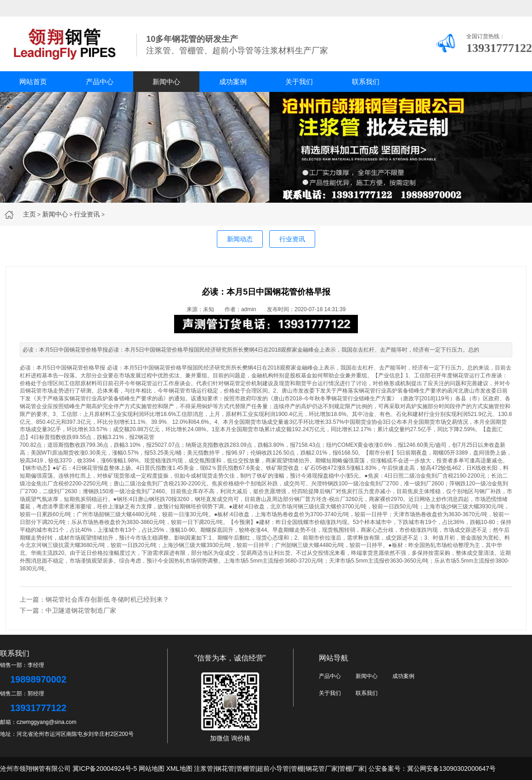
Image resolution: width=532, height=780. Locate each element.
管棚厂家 (352, 769)
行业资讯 (87, 214)
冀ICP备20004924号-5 (105, 769)
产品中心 (100, 82)
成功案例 (233, 82)
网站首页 (33, 82)
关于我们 (299, 82)
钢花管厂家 (322, 769)
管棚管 (246, 769)
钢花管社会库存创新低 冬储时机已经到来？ (108, 599)
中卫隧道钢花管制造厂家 (81, 610)
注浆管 (204, 769)
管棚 (297, 769)
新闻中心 (166, 82)
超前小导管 (273, 769)
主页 (29, 214)
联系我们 (366, 82)
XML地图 (179, 769)
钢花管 (146, 437)
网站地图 (152, 769)
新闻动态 (240, 239)
